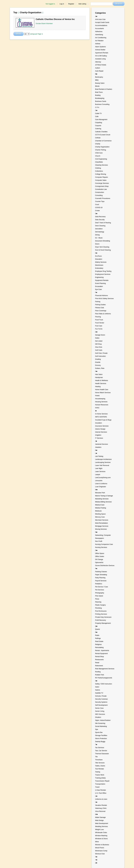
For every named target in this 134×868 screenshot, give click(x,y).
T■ (96, 745)
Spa (97, 729)
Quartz (98, 629)
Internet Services (101, 432)
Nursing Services (101, 547)
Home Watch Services (103, 393)
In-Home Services (101, 414)
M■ (96, 490)
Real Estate (99, 641)
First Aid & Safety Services (104, 298)
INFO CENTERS (101, 417)
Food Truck (99, 320)
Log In (62, 4)
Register (71, 4)
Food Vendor (100, 323)
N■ (96, 532)
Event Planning (100, 283)
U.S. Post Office (101, 793)
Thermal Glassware (102, 754)
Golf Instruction (100, 356)
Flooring (98, 317)
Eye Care (98, 289)
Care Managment (101, 119)
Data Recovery (100, 217)
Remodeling (99, 647)
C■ (96, 110)
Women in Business (102, 845)
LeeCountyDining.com (103, 478)
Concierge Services (102, 183)
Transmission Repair (102, 781)
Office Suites (100, 556)
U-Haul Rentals (101, 790)
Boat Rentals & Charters (104, 89)
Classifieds (99, 162)
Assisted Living (100, 59)
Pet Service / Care (102, 587)
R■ (96, 632)
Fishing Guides (100, 305)
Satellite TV (99, 693)
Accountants (100, 28)
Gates (97, 338)
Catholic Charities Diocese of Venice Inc (55, 19)
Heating (98, 386)
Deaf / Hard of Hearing (103, 223)
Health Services (101, 383)
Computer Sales (101, 180)
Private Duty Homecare (103, 617)
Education (99, 259)
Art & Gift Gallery (101, 56)
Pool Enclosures (101, 611)
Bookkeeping (100, 98)
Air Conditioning (101, 38)
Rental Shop (100, 657)
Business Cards (101, 101)
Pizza (97, 599)
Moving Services (101, 529)
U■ (96, 796)
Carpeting (99, 123)
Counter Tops (100, 201)
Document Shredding (103, 241)
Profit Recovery (101, 620)
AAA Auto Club (100, 19)
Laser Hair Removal (102, 465)
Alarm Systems (100, 47)
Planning (98, 602)
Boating (98, 95)
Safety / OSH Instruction (104, 684)
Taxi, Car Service (101, 751)
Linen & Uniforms (101, 484)
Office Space (100, 553)
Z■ (96, 863)
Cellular (98, 138)
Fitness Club (100, 308)
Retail (97, 663)
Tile (96, 757)
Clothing (98, 168)
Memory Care (100, 517)
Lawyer (98, 474)
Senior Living (100, 711)
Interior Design (100, 429)
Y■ (96, 860)
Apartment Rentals (102, 53)
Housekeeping (100, 399)
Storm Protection (101, 738)
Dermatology (100, 232)
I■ (96, 411)
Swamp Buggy (100, 741)
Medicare (98, 511)
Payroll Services (101, 581)
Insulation (99, 423)
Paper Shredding (101, 575)
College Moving (101, 174)
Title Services (100, 763)
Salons (98, 690)
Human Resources (102, 405)
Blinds (97, 86)
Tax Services (100, 748)
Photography (100, 593)
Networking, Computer (103, 535)
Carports (98, 126)
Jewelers (98, 447)
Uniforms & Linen (101, 799)
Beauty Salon (100, 83)
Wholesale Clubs (101, 833)
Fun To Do (99, 329)
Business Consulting (102, 104)
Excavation (99, 286)
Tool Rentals (100, 769)
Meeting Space (100, 514)
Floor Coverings (101, 311)
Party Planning (100, 578)
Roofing (98, 672)
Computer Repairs (102, 177)
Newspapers (100, 538)
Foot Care (99, 326)
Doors (97, 244)
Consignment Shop (102, 186)
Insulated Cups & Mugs (103, 420)
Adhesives (99, 31)
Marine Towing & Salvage (104, 496)
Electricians (99, 265)
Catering (98, 129)
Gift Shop (98, 344)
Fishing (98, 302)
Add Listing (82, 4)
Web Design (100, 820)
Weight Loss (100, 829)
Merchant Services (102, 520)
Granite (98, 362)
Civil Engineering (101, 159)
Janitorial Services (102, 444)
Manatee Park (100, 493)
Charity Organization (102, 147)
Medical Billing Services (103, 502)
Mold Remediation (102, 523)
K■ (96, 450)
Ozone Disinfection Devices (105, 565)
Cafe (97, 116)
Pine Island (99, 596)
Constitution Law (101, 189)
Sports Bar (99, 732)
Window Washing (101, 836)
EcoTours (98, 256)
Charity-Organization (31, 13)
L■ (96, 453)
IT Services (99, 438)
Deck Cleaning (100, 226)
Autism (98, 68)
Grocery (98, 365)
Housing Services (101, 402)
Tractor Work (100, 775)
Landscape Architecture (103, 459)
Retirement (99, 666)
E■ (96, 253)
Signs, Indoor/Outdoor (103, 720)
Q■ (96, 626)
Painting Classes (101, 572)
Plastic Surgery (100, 605)
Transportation (100, 784)
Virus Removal (100, 811)
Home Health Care (102, 390)
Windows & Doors (101, 839)
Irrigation (98, 435)
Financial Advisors (102, 295)
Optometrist (99, 562)
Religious (98, 644)
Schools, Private (101, 696)
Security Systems (101, 702)
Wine (97, 842)
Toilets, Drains (100, 766)
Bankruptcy (99, 77)
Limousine (99, 481)
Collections (99, 171)
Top (15, 13)
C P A (97, 107)
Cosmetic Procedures (103, 198)
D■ (96, 214)
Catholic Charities (101, 132)
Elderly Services (101, 262)
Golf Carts (99, 350)
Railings (98, 638)
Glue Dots (99, 347)
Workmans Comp (101, 851)
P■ (96, 569)
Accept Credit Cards (102, 22)
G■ (96, 332)
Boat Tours (99, 92)
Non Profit (99, 541)
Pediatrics (99, 584)
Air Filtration (99, 41)
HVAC (97, 408)
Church (98, 156)
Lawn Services (100, 471)
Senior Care (99, 708)
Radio (97, 635)
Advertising (99, 35)
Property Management (103, 623)
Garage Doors (100, 335)
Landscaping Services (103, 462)
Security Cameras (101, 699)
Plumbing (98, 608)
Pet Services (100, 590)
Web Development (102, 823)
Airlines (98, 44)
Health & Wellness (102, 380)
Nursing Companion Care (104, 544)
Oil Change (99, 559)
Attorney (98, 62)
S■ (96, 681)
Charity (98, 144)
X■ (96, 857)
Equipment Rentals (102, 280)
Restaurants (99, 660)
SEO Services (100, 714)
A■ (96, 16)
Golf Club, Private (101, 353)
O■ (96, 550)
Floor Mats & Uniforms (103, 314)
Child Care (99, 153)
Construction (100, 192)
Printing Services (101, 614)
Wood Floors (100, 848)
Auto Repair (99, 71)
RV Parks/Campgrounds (104, 678)
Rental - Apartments (102, 650)
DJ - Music (99, 238)
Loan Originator (101, 487)
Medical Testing (101, 508)
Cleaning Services (102, 165)
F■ (96, 292)
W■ (96, 814)
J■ (96, 441)
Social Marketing (101, 726)
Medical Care (100, 505)
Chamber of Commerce (103, 141)
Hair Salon (99, 374)
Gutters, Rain (100, 368)
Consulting (99, 195)
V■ (96, 802)
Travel (97, 787)
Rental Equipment (101, 653)
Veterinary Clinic (101, 808)
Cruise (98, 211)
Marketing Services (102, 499)
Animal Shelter (100, 50)
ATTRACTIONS (101, 65)
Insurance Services (102, 426)
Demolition (99, 229)
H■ (96, 371)
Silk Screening (100, 723)
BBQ (97, 80)
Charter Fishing (101, 150)
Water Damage (100, 817)
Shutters (98, 717)
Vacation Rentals (101, 805)
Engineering (99, 277)
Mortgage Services (102, 526)
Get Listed (99, 341)
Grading (98, 359)
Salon (97, 687)
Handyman (99, 377)
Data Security (100, 220)
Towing (98, 772)
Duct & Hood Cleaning (103, 250)
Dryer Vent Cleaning (102, 247)
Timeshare (99, 760)
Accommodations (101, 25)
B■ (96, 74)
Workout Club (100, 854)
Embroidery (99, 268)
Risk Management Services (105, 669)
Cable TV (98, 113)
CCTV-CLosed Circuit (103, 135)
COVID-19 (99, 207)
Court (97, 204)
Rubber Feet (100, 675)
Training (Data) (100, 778)
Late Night (99, 468)
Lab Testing (99, 456)
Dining (97, 235)
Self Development (101, 705)
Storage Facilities (101, 735)
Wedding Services (102, 826)
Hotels (97, 396)
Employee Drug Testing (103, 271)
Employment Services (103, 274)
